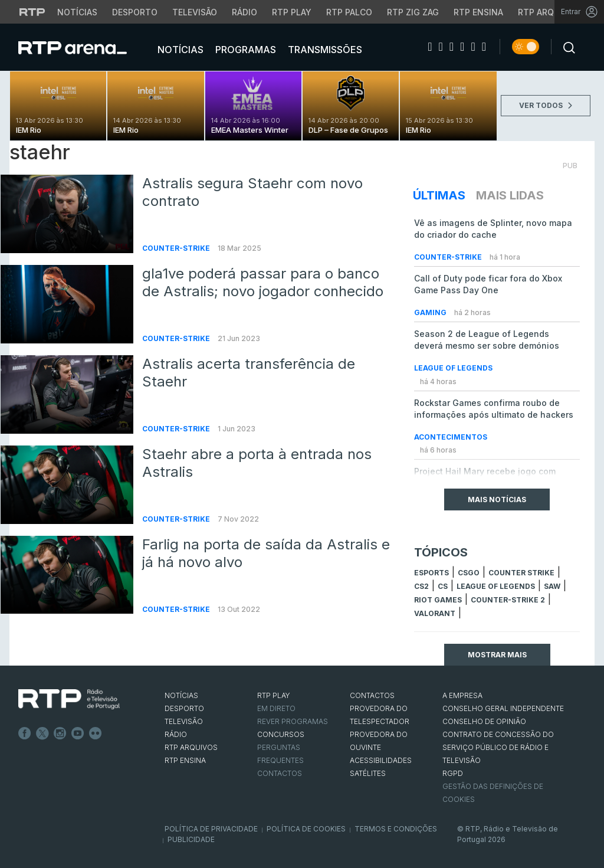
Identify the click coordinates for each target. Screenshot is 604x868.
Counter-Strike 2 (508, 600)
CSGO (469, 573)
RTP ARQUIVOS (191, 747)
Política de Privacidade (211, 829)
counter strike (521, 573)
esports (431, 573)
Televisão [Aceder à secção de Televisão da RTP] (195, 12)
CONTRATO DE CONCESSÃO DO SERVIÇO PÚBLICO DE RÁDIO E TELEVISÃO (498, 747)
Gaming (431, 312)
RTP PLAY (274, 695)
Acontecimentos (451, 437)
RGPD (453, 773)
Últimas (439, 195)
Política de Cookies (306, 829)
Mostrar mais (497, 655)
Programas (244, 50)
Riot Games (438, 600)
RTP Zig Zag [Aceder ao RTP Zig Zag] (413, 12)
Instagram (60, 733)
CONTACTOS (372, 695)
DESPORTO (184, 708)
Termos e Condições (396, 829)
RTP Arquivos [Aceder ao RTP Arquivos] (549, 12)
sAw (552, 586)
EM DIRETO (276, 708)
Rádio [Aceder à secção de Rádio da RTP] (244, 12)
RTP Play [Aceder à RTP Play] (292, 12)
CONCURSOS (281, 734)
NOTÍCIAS (181, 695)
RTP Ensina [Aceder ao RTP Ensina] (478, 12)
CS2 (421, 586)
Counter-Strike (177, 248)
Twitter (42, 733)
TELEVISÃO (184, 721)
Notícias (179, 50)
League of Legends (453, 368)
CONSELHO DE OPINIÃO (484, 721)
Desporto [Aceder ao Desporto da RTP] (135, 12)
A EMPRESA (462, 695)
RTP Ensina (185, 760)
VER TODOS (546, 105)
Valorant (435, 613)
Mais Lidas (510, 195)
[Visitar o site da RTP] (32, 12)
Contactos (280, 773)
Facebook (25, 733)
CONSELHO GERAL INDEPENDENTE (503, 708)
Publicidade (191, 839)
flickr (96, 733)
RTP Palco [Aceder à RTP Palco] (349, 12)
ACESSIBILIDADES (381, 760)
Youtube (78, 733)
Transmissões (324, 50)
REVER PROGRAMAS (293, 721)
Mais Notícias (497, 499)
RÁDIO (176, 734)
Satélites (368, 773)
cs (443, 586)
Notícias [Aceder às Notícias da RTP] (77, 12)
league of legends (496, 586)
